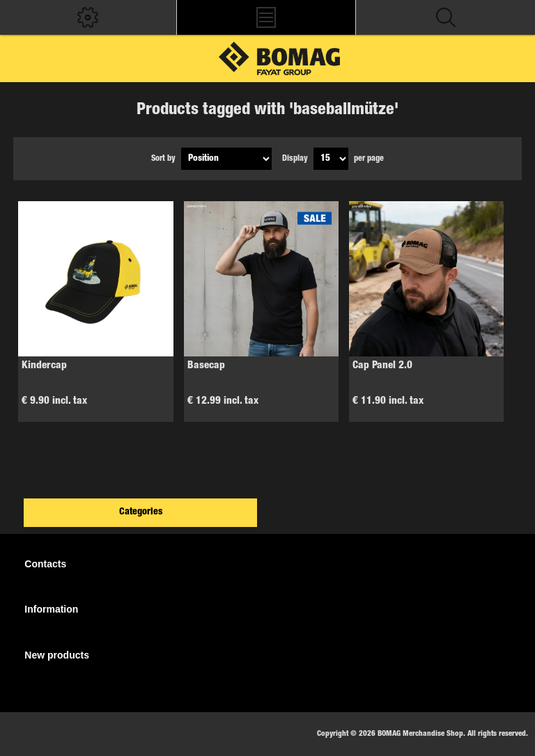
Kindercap (44, 366)
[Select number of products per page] (331, 159)
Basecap (206, 366)
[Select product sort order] (226, 159)
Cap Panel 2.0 (382, 366)
